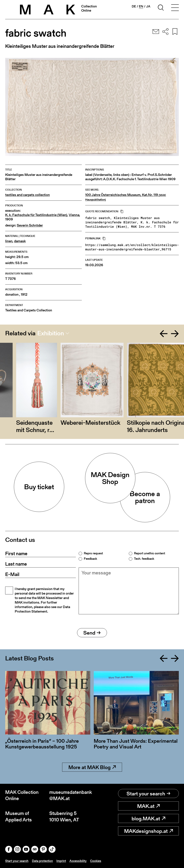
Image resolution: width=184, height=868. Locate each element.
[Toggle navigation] (175, 8)
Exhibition (51, 333)
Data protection (42, 861)
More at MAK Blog (92, 767)
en (141, 6)
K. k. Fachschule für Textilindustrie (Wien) (36, 215)
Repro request (93, 553)
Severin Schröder (30, 225)
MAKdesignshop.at (149, 831)
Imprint (61, 861)
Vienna (74, 215)
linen (9, 241)
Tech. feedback (144, 559)
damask (20, 241)
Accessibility (78, 861)
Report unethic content (150, 553)
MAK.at (148, 806)
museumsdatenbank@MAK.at (71, 795)
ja (148, 6)
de (134, 6)
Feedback (90, 559)
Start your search (148, 793)
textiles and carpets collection (28, 195)
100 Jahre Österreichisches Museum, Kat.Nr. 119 (126, 197)
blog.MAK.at (148, 818)
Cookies (96, 861)
